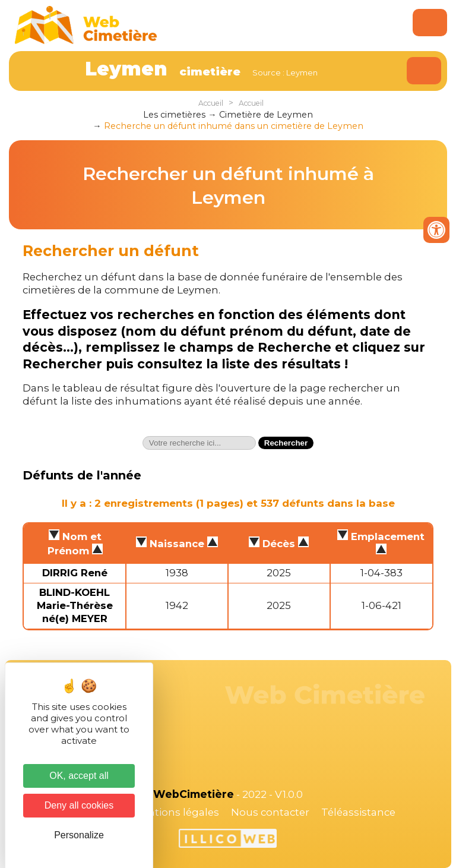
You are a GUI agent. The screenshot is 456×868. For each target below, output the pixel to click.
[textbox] (199, 443)
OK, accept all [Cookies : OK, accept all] (79, 776)
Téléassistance (358, 812)
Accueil (211, 103)
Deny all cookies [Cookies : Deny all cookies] (79, 805)
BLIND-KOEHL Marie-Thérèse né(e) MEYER (75, 605)
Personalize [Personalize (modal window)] (79, 835)
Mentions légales (176, 812)
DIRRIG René (75, 573)
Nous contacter (270, 812)
